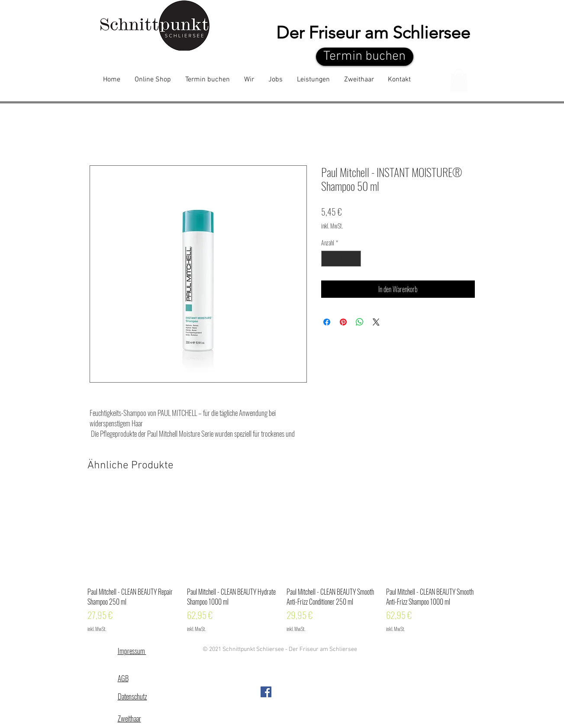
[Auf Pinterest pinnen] (343, 322)
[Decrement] (328, 259)
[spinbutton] (341, 259)
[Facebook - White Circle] (436, 14)
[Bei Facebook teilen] (327, 322)
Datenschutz (132, 696)
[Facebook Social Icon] (266, 692)
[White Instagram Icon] (459, 14)
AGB (123, 678)
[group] (282, 561)
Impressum (132, 651)
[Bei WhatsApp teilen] (360, 322)
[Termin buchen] (365, 57)
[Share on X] (376, 322)
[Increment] (354, 259)
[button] (459, 80)
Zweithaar (129, 718)
